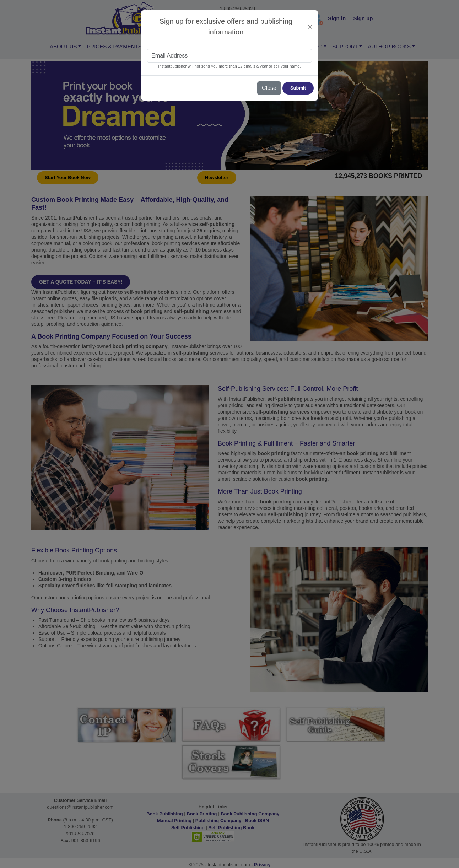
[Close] (310, 27)
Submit (298, 88)
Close (269, 88)
